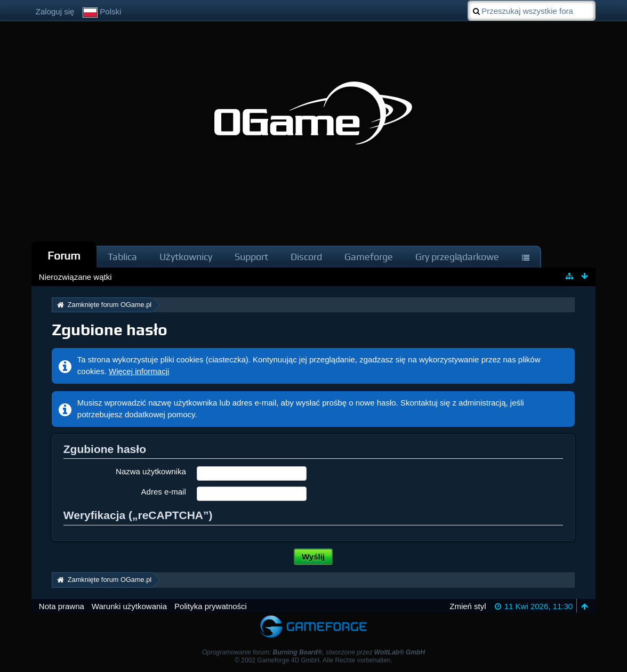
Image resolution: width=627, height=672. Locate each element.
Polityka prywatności (211, 606)
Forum (64, 256)
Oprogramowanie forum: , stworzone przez (313, 652)
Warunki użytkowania (129, 606)
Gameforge (369, 257)
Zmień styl (468, 606)
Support (251, 257)
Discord (306, 257)
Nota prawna (62, 606)
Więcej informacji (139, 371)
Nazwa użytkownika (151, 471)
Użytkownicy (186, 257)
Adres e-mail (164, 492)
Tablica (122, 257)
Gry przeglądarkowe (457, 257)
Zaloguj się (55, 11)
